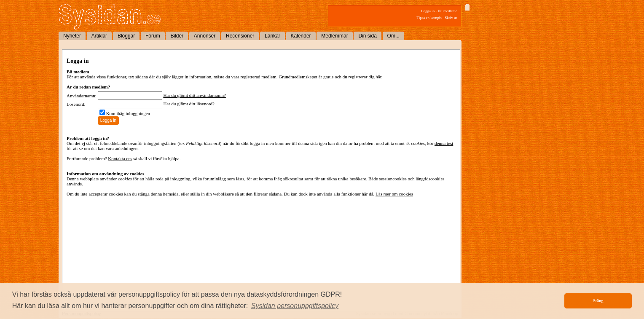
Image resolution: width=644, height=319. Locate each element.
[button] (295, 306)
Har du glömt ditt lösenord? (189, 104)
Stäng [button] (598, 301)
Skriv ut (451, 18)
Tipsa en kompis (429, 18)
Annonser (205, 36)
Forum (153, 36)
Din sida (367, 36)
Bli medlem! (447, 11)
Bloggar (126, 36)
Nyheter (72, 36)
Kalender (301, 36)
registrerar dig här (365, 77)
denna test (444, 143)
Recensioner (240, 36)
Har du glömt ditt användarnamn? (194, 95)
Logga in (428, 11)
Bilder (177, 36)
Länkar (272, 36)
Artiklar (99, 36)
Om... (393, 36)
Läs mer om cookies (394, 194)
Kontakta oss (120, 158)
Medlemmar (334, 36)
